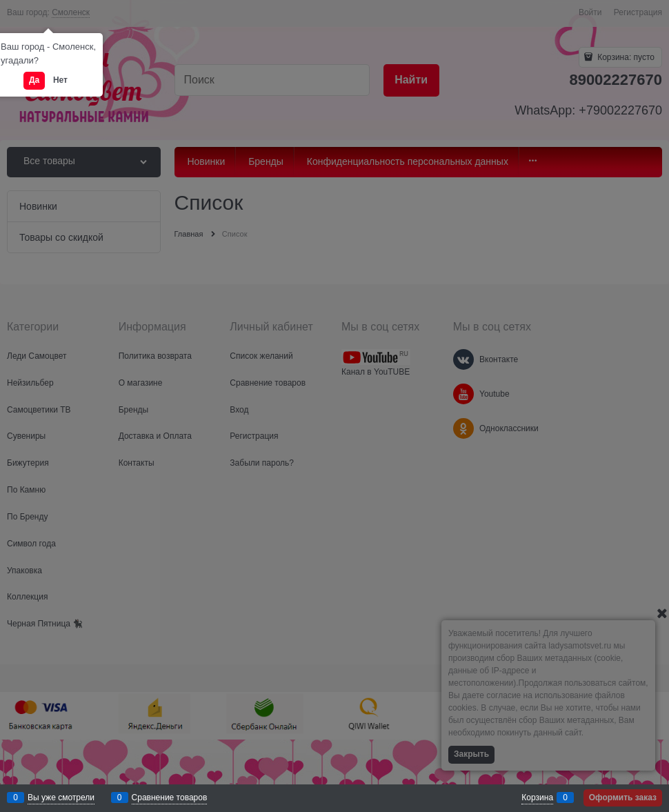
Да (34, 80)
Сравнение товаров (170, 798)
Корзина (537, 798)
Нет (60, 80)
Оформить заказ (623, 798)
